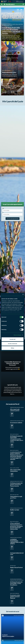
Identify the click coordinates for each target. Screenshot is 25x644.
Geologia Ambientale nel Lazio (17, 554)
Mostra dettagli (17, 335)
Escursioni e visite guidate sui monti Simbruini (15, 597)
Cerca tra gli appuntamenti (13, 219)
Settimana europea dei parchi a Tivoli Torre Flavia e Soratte (16, 485)
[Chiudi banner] (23, 294)
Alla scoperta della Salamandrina (15, 470)
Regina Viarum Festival (16, 567)
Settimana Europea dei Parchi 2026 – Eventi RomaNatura (16, 583)
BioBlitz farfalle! (15, 510)
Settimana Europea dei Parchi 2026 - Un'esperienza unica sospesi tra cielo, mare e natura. (17, 439)
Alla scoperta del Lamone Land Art (15, 410)
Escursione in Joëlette (16, 423)
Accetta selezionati (12, 344)
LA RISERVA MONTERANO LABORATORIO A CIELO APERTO (17, 542)
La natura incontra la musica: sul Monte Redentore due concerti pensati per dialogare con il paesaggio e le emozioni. (17, 456)
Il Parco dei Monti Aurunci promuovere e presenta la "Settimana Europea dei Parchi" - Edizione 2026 (16, 526)
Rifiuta (12, 348)
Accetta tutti (12, 339)
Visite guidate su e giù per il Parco (16, 497)
